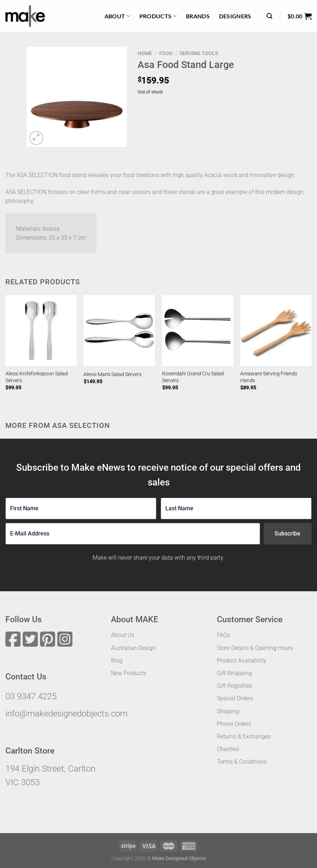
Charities (228, 749)
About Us (123, 635)
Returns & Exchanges (244, 736)
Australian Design (133, 648)
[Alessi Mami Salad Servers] (119, 331)
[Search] (269, 16)
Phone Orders (234, 724)
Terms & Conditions (242, 762)
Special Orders (235, 698)
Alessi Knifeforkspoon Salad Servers (37, 377)
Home (145, 53)
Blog (117, 661)
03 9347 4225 (31, 696)
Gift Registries (235, 686)
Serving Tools (199, 53)
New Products (129, 673)
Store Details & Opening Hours (255, 648)
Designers (235, 16)
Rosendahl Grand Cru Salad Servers (193, 377)
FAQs (224, 635)
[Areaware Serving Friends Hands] (276, 331)
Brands (198, 16)
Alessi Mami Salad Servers (113, 374)
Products (158, 16)
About (117, 16)
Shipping (228, 711)
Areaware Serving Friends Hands (269, 377)
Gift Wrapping (234, 673)
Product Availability (242, 661)
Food (166, 53)
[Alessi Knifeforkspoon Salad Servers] (41, 331)
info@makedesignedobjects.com (66, 714)
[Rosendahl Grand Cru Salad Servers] (198, 331)
